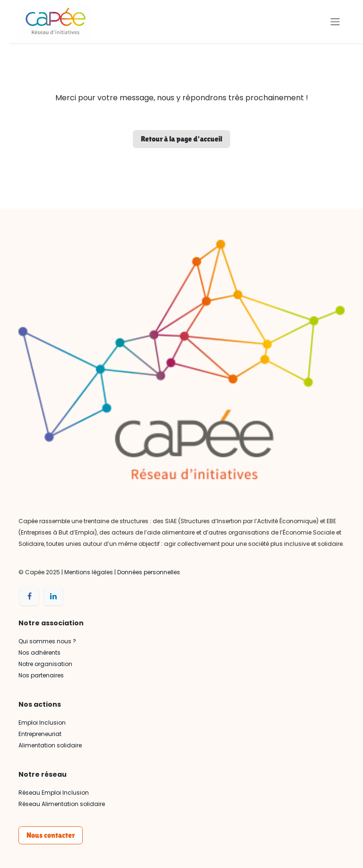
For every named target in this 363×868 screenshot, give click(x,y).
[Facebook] (29, 596)
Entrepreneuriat (40, 734)
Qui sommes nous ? (47, 641)
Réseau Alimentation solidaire (62, 804)
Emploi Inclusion (42, 723)
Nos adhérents (39, 653)
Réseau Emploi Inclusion (54, 793)
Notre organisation (45, 664)
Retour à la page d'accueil (181, 139)
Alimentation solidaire (50, 745)
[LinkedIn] (53, 596)
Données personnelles (149, 572)
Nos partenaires (41, 675)
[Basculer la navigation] (335, 22)
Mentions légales (89, 572)
